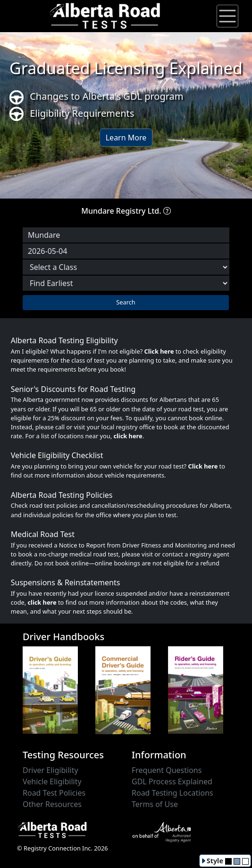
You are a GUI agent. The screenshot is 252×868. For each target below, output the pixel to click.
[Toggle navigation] (227, 16)
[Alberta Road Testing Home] (105, 15)
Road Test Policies (54, 793)
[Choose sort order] (126, 283)
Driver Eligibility (50, 770)
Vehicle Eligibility (52, 781)
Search (126, 302)
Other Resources (52, 804)
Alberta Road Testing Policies (62, 495)
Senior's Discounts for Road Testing (73, 389)
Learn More (126, 138)
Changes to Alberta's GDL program (97, 97)
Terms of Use (155, 804)
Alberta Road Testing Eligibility (64, 340)
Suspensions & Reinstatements (66, 582)
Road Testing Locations (172, 793)
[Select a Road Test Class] (126, 267)
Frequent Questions (167, 770)
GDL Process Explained (172, 781)
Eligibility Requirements (72, 114)
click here (128, 436)
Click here (159, 351)
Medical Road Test (43, 534)
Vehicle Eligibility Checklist (57, 455)
